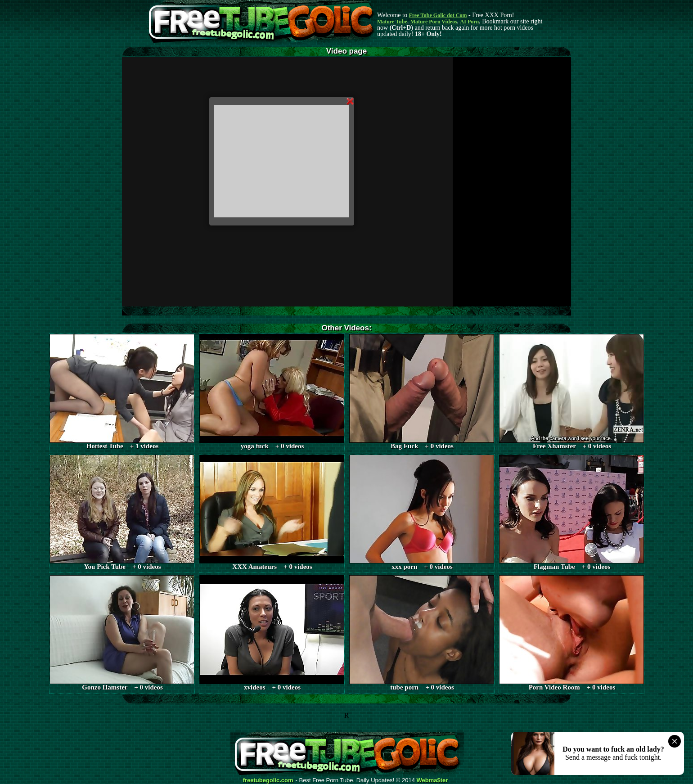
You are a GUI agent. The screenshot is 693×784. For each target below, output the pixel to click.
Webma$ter (432, 780)
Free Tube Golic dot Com (438, 15)
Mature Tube (392, 22)
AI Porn (470, 22)
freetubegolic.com (268, 780)
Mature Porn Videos (434, 22)
